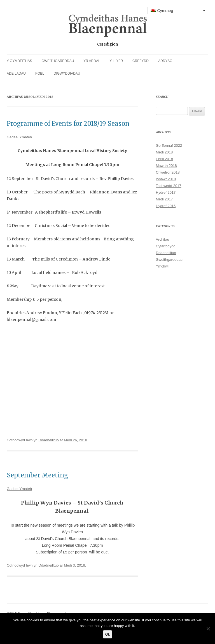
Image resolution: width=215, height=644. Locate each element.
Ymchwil (163, 266)
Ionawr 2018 (166, 179)
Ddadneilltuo (48, 440)
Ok (107, 634)
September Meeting (37, 475)
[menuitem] (178, 10)
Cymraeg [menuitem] (165, 11)
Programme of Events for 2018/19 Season (68, 124)
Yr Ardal (92, 61)
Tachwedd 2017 (169, 186)
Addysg (165, 61)
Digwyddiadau (67, 74)
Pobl (40, 74)
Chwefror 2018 (168, 172)
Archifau (163, 239)
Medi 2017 (164, 199)
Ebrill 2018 (164, 159)
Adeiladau (16, 74)
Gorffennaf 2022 (169, 145)
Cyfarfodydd (166, 246)
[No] (208, 629)
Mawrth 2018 (166, 166)
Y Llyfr (116, 61)
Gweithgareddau (58, 61)
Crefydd (141, 61)
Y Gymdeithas (19, 61)
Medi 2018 (164, 152)
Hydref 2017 (166, 192)
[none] (178, 10)
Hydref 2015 (166, 206)
